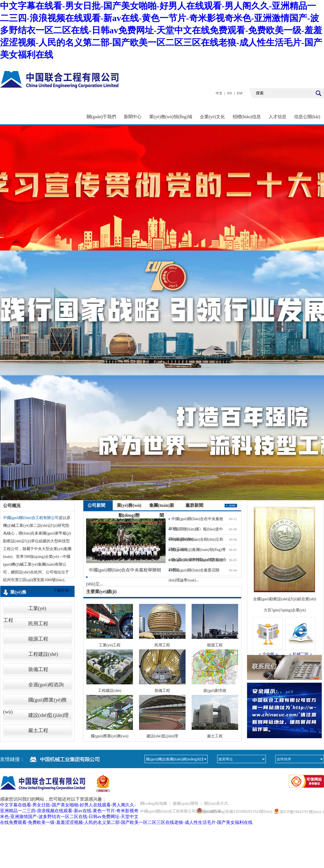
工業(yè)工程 (25, 610)
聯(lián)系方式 (216, 804)
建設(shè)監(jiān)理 (49, 715)
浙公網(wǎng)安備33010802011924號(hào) (237, 812)
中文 (219, 93)
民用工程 (38, 624)
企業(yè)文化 (212, 117)
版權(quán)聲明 (186, 804)
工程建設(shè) (43, 654)
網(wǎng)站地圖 (154, 804)
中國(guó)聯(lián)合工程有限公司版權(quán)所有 (181, 811)
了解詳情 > (62, 590)
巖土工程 (38, 730)
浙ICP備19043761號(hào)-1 (302, 812)
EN (230, 93)
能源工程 (38, 639)
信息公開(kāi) (307, 117)
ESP (240, 93)
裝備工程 (38, 669)
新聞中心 (133, 117)
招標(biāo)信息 (247, 117)
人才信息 (277, 117)
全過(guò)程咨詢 (46, 685)
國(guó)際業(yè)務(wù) (35, 702)
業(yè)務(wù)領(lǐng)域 (171, 117)
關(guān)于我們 (101, 117)
